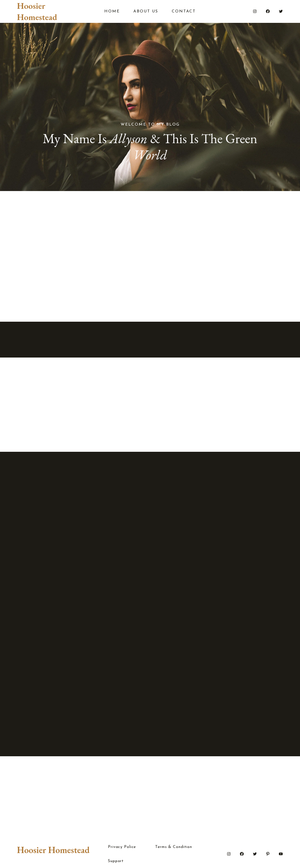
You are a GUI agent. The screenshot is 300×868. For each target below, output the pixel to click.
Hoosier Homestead (37, 11)
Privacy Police (122, 847)
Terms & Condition (174, 847)
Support (116, 861)
